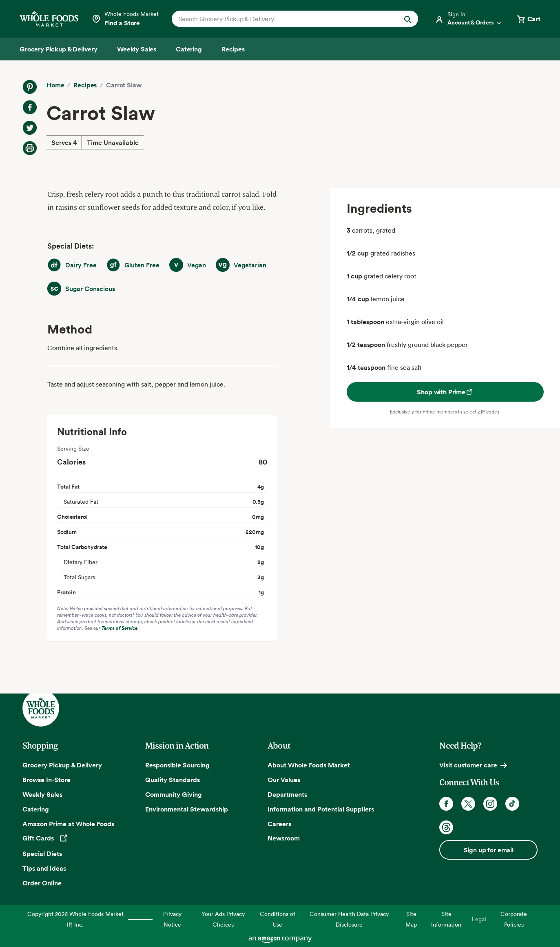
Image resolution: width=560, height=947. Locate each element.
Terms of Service (120, 628)
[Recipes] (233, 49)
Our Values (284, 780)
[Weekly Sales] (137, 49)
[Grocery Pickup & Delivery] (59, 49)
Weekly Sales (42, 794)
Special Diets (42, 854)
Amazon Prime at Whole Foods (68, 824)
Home (55, 85)
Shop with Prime (445, 392)
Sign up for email (489, 850)
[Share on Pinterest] (30, 87)
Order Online (42, 883)
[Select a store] (125, 19)
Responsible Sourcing (177, 765)
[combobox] (283, 19)
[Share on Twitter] (30, 128)
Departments (287, 794)
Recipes (85, 85)
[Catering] (189, 49)
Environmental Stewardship (187, 809)
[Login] (469, 19)
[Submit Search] (408, 19)
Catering (36, 809)
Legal (479, 919)
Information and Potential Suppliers (321, 809)
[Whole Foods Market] (49, 19)
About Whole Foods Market (309, 765)
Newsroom (284, 838)
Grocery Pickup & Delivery (62, 765)
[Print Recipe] (30, 148)
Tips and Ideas (44, 868)
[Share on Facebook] (30, 107)
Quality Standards (173, 780)
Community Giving (174, 794)
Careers (279, 824)
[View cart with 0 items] (528, 19)
